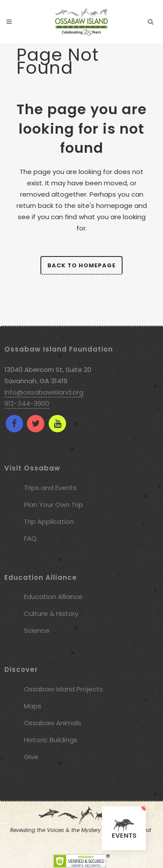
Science (37, 630)
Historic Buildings (51, 740)
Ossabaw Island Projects (63, 689)
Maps (33, 706)
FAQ (30, 538)
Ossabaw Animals (53, 723)
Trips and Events (50, 488)
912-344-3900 (27, 403)
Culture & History (51, 613)
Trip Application (49, 521)
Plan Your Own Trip (53, 505)
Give (31, 757)
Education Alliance (53, 597)
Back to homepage (81, 265)
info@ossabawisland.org (44, 392)
